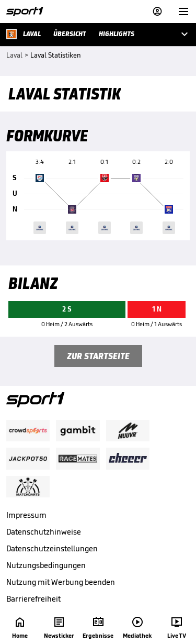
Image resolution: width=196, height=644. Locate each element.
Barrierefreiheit (33, 599)
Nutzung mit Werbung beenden (61, 582)
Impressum (26, 515)
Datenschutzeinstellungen (52, 548)
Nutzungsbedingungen (46, 565)
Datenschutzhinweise (44, 532)
